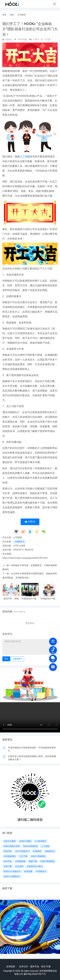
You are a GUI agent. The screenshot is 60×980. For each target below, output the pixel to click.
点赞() (30, 522)
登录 (6, 659)
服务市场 (35, 966)
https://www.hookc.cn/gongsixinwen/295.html (25, 558)
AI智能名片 (20, 542)
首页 (4, 15)
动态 (12, 15)
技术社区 (24, 966)
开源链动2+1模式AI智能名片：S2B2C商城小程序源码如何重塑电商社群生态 (30, 599)
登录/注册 (46, 966)
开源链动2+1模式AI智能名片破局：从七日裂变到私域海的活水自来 (49, 599)
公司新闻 (21, 15)
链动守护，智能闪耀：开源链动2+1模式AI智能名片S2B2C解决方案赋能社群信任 (11, 599)
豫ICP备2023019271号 (35, 974)
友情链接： (12, 966)
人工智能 (25, 157)
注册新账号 (17, 659)
